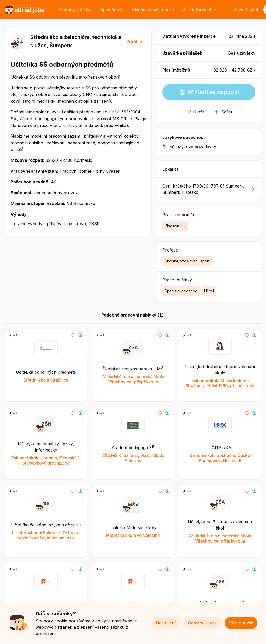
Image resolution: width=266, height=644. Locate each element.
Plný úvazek (175, 226)
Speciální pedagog (181, 291)
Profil (135, 41)
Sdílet (223, 112)
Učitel (209, 291)
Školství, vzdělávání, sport (187, 261)
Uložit (195, 112)
